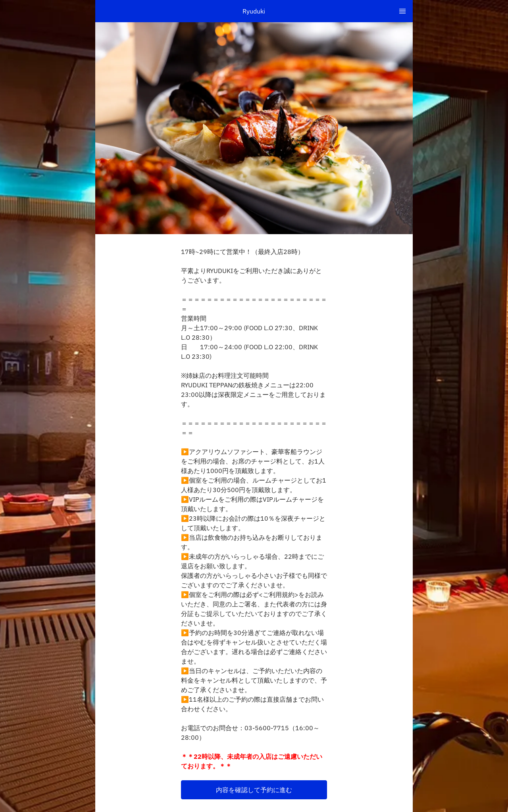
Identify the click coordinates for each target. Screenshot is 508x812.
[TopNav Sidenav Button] (402, 11)
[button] (254, 790)
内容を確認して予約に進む (254, 790)
